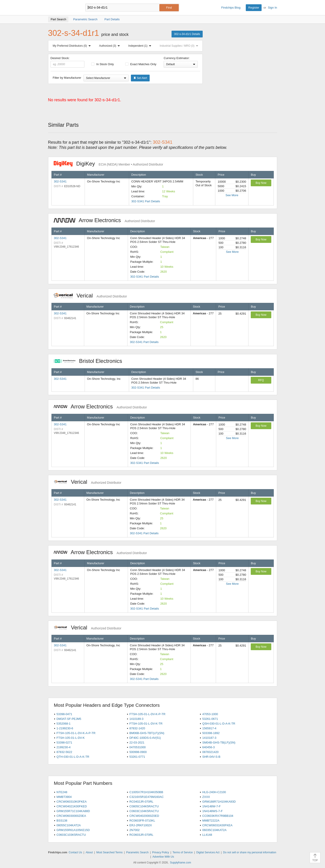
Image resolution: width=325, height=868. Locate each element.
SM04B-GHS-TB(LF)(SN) (219, 743)
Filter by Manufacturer (67, 78)
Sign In (272, 8)
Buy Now (261, 183)
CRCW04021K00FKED (72, 806)
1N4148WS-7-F (212, 811)
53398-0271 (64, 743)
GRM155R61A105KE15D (73, 830)
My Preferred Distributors (73, 46)
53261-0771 (137, 757)
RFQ (261, 380)
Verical (90, 296)
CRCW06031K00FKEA (217, 825)
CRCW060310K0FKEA (72, 802)
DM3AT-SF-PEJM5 (69, 719)
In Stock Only (102, 64)
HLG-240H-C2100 (214, 792)
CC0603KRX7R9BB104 (218, 816)
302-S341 (60, 181)
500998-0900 (138, 752)
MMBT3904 (64, 797)
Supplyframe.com (180, 863)
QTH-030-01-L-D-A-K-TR (73, 757)
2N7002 (135, 830)
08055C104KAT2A (68, 825)
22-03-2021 (137, 743)
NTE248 (62, 792)
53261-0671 (210, 719)
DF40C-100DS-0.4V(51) (145, 738)
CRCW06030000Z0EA (71, 816)
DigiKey (108, 164)
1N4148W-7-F (211, 806)
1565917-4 (209, 728)
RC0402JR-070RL (141, 802)
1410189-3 (136, 719)
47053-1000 (210, 714)
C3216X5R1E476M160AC (146, 797)
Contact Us (75, 852)
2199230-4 (63, 747)
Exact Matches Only (141, 64)
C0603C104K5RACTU (144, 811)
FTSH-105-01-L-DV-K (71, 738)
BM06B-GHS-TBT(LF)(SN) (147, 733)
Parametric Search (137, 852)
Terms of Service (183, 852)
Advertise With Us (163, 857)
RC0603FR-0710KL (142, 821)
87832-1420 (137, 728)
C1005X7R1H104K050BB (146, 792)
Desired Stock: (68, 62)
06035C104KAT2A (214, 830)
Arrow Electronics (104, 220)
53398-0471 (64, 714)
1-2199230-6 (65, 728)
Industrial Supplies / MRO (180, 46)
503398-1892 (211, 733)
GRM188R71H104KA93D (219, 802)
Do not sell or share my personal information (250, 852)
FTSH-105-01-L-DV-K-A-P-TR (76, 733)
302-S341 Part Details (146, 201)
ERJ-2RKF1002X (141, 825)
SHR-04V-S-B (211, 757)
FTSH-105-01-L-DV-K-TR (146, 724)
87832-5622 (64, 752)
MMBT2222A (211, 821)
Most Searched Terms (110, 852)
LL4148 (207, 835)
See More (232, 195)
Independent (141, 46)
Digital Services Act (208, 852)
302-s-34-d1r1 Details (187, 34)
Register (254, 8)
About (89, 852)
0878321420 (210, 752)
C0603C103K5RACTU (71, 835)
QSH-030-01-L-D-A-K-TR (219, 724)
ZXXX (206, 797)
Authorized (110, 46)
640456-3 (208, 747)
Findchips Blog (231, 8)
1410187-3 (209, 738)
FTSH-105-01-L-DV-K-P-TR (147, 714)
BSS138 (62, 821)
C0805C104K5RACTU (144, 806)
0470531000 (137, 747)
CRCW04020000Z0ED (144, 816)
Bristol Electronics (90, 361)
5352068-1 (63, 724)
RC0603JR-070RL (141, 835)
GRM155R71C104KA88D (73, 811)
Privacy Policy (161, 852)
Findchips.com (63, 8)
